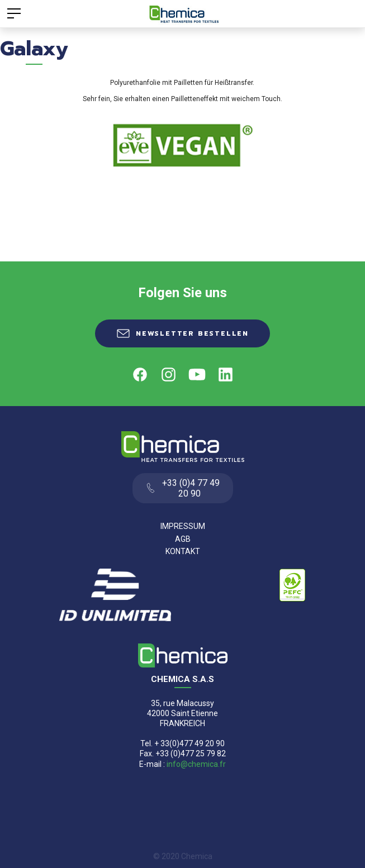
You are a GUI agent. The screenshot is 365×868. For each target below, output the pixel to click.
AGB (183, 539)
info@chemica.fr (196, 764)
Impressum (183, 526)
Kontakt (183, 551)
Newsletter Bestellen (192, 333)
